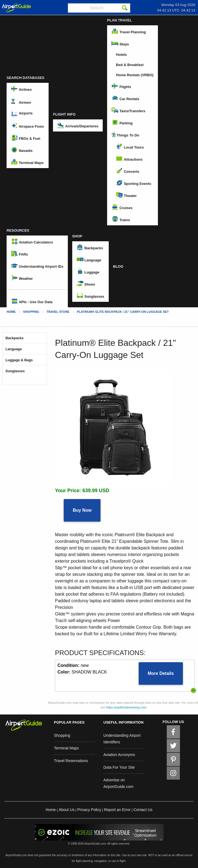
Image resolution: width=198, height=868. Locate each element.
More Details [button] (161, 673)
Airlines (21, 89)
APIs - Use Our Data (32, 301)
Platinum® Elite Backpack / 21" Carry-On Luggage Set (123, 312)
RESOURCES (18, 230)
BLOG (118, 266)
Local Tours (130, 147)
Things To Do (125, 135)
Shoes (86, 284)
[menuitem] (37, 290)
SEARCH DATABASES (25, 78)
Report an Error (117, 810)
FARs (19, 254)
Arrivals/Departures (78, 125)
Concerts (128, 171)
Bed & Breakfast (130, 65)
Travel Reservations (71, 761)
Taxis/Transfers (128, 110)
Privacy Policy (89, 810)
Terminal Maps (27, 162)
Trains (121, 219)
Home (11, 312)
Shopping (31, 312)
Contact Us (143, 810)
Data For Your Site (119, 767)
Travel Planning (129, 31)
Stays (120, 43)
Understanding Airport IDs (37, 266)
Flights (121, 86)
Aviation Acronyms (119, 755)
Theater (126, 195)
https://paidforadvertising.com (126, 707)
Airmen (21, 101)
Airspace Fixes (27, 126)
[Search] (125, 8)
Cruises (122, 207)
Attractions (129, 159)
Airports (22, 114)
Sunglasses (90, 296)
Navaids (22, 150)
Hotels (121, 55)
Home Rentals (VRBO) (135, 75)
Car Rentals (125, 98)
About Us (67, 810)
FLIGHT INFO (64, 114)
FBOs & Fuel (26, 138)
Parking (122, 122)
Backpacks (90, 247)
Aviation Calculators (32, 242)
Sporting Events (133, 183)
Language (89, 259)
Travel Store (58, 312)
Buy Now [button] (82, 510)
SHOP (77, 236)
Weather (22, 278)
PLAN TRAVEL (119, 20)
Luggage (88, 272)
